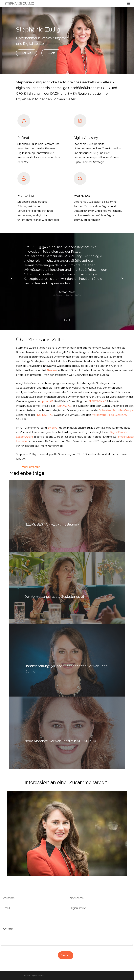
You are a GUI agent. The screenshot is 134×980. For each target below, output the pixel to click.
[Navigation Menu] (128, 3)
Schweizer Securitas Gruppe (116, 410)
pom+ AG (48, 401)
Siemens (52, 370)
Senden (66, 955)
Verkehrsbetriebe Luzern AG (110, 415)
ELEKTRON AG (98, 401)
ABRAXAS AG (64, 406)
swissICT (53, 428)
